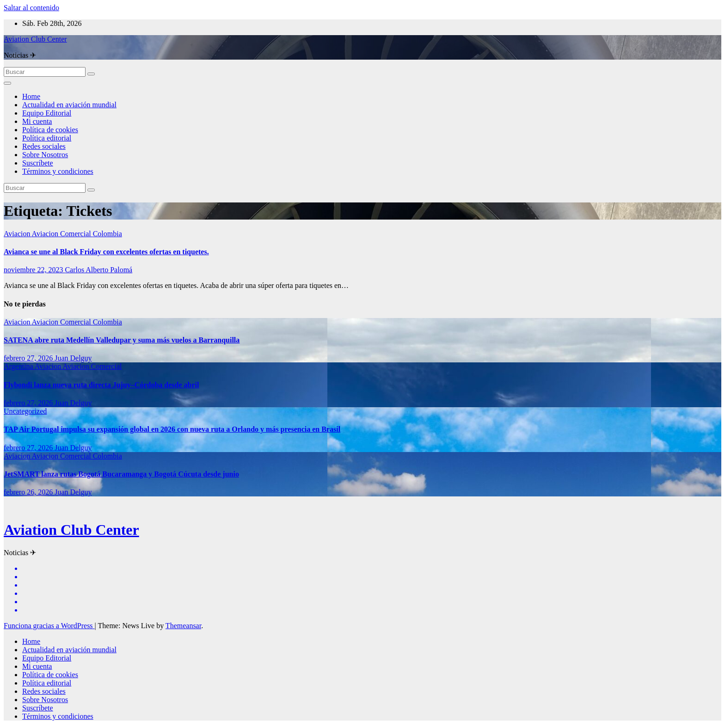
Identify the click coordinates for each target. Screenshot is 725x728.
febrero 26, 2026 (29, 492)
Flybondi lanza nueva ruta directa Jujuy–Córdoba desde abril (101, 385)
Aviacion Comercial (62, 234)
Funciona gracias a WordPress (49, 626)
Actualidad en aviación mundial (69, 105)
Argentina (19, 366)
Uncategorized (25, 411)
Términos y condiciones (58, 171)
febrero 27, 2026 (29, 358)
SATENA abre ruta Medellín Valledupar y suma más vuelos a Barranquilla (122, 340)
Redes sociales (44, 146)
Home (31, 96)
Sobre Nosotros (45, 155)
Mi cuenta (37, 121)
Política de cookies (50, 130)
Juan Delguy (73, 358)
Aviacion (18, 234)
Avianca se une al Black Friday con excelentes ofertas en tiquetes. (106, 252)
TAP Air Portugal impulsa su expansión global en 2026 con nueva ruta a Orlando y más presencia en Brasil (172, 429)
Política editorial (47, 138)
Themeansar (183, 626)
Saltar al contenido (31, 8)
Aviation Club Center (35, 39)
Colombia (108, 234)
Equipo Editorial (47, 113)
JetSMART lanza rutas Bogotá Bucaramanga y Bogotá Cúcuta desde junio (121, 474)
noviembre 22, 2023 (34, 270)
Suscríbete (38, 163)
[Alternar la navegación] (7, 83)
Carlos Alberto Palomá (98, 270)
